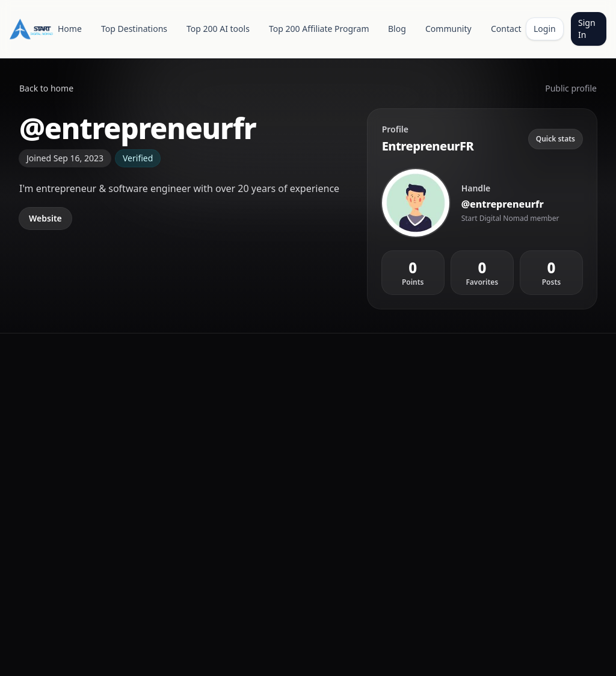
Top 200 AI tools (218, 29)
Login (545, 29)
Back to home (46, 88)
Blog (397, 29)
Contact (506, 29)
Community (448, 29)
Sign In (587, 29)
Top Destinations (134, 29)
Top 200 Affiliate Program (319, 29)
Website (45, 218)
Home (70, 29)
